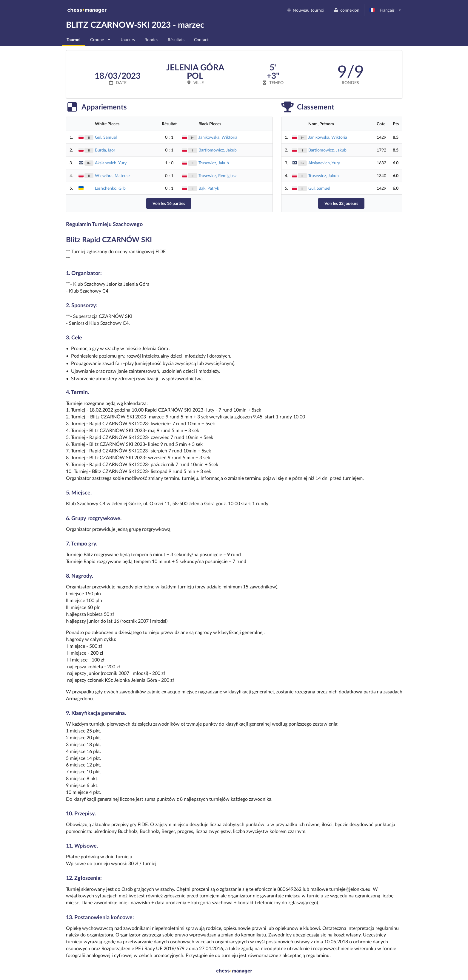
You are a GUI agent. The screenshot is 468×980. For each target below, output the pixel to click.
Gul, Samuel (106, 137)
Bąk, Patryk (209, 188)
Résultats (176, 40)
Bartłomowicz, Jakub (218, 150)
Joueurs (128, 40)
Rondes (151, 40)
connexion (347, 10)
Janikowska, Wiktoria (218, 137)
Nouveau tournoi (305, 10)
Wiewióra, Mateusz (113, 176)
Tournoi (74, 40)
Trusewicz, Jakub (214, 163)
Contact (201, 40)
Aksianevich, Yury (111, 163)
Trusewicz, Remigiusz (217, 176)
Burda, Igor (105, 150)
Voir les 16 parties (169, 203)
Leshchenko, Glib (110, 188)
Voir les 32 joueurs (341, 203)
